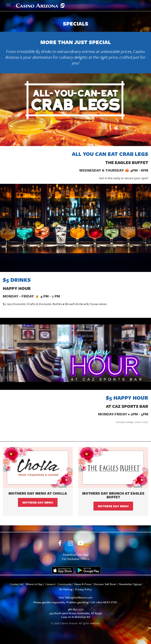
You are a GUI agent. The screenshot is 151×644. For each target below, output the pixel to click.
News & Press (83, 584)
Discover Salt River (105, 584)
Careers (50, 584)
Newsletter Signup (130, 584)
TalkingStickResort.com (79, 597)
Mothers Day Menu (38, 502)
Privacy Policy (83, 589)
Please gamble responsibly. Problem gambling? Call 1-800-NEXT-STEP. (75, 602)
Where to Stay (34, 584)
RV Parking (66, 589)
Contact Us (16, 584)
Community (65, 584)
